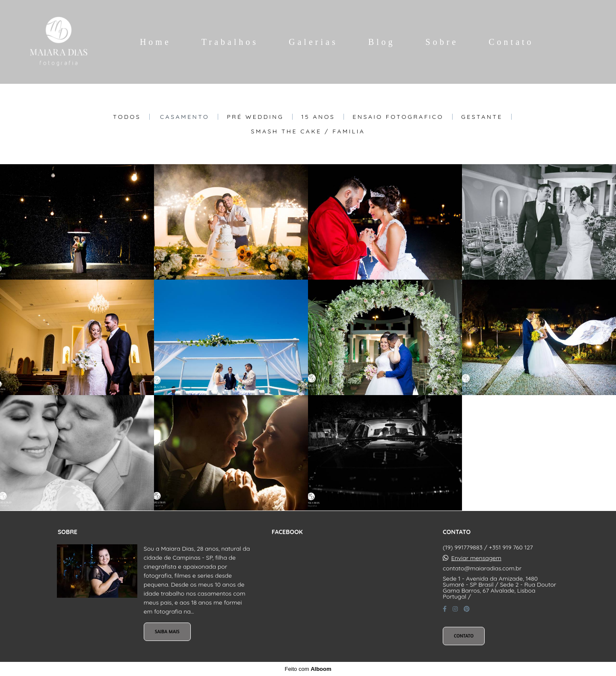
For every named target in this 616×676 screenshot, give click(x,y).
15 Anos (318, 117)
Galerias (313, 42)
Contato (511, 42)
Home (155, 42)
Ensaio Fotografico (398, 117)
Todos (127, 117)
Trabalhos (230, 42)
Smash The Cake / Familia (308, 131)
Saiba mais (167, 632)
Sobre (442, 42)
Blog (382, 42)
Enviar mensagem (476, 558)
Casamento (185, 117)
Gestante (482, 117)
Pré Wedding (255, 117)
